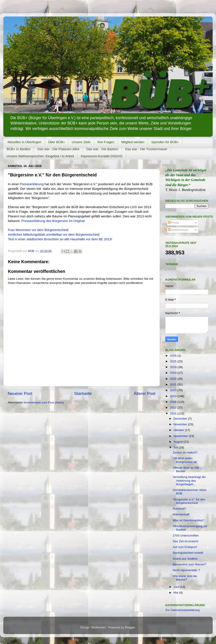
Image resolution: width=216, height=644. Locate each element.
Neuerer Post (20, 393)
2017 (174, 408)
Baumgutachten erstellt (188, 553)
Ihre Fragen (106, 142)
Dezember (181, 419)
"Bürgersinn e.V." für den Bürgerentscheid (189, 501)
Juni (177, 587)
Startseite (83, 393)
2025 (174, 361)
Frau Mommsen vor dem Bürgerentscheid (38, 230)
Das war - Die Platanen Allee (59, 149)
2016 (174, 414)
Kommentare (178, 230)
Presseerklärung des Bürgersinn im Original (53, 221)
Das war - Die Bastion (102, 149)
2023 (174, 373)
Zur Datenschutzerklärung (182, 610)
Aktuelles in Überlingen (24, 142)
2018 (174, 402)
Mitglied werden (133, 142)
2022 (174, 379)
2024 (174, 367)
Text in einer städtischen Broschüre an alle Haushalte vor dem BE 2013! (60, 239)
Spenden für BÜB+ (165, 142)
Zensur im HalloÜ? (185, 452)
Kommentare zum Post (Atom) (44, 402)
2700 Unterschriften (186, 536)
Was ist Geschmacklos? (189, 520)
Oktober (179, 430)
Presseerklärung (32, 184)
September (181, 436)
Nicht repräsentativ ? (186, 570)
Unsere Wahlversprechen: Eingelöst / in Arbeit (40, 156)
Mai (176, 593)
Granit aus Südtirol (185, 559)
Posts (173, 223)
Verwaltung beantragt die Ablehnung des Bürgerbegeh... (189, 480)
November (181, 424)
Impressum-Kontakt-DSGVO (101, 156)
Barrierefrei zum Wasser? (190, 564)
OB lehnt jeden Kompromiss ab (185, 460)
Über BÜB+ (56, 142)
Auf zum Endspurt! (185, 547)
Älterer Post (144, 393)
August (179, 442)
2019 (174, 396)
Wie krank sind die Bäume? (185, 578)
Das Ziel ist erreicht (186, 541)
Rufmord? (179, 509)
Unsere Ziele (81, 142)
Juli (176, 447)
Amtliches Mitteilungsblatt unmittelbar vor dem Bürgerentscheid (54, 235)
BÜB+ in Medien (19, 149)
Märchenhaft (181, 514)
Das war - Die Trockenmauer (146, 149)
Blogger (130, 627)
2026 (174, 356)
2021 (174, 384)
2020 (174, 390)
